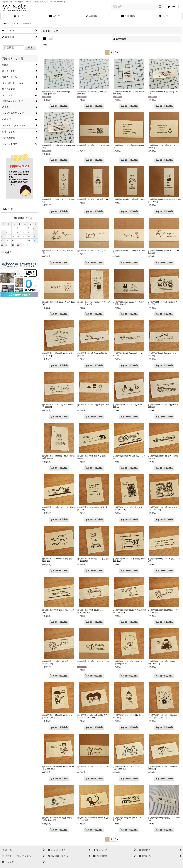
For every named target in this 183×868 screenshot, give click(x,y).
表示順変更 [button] (120, 39)
